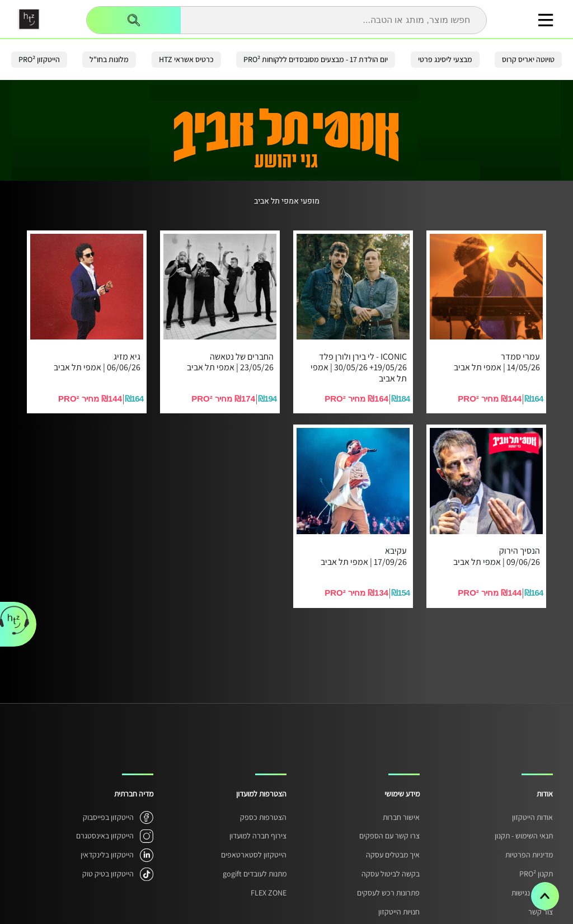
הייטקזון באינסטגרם (105, 836)
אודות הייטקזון (532, 817)
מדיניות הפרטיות (529, 855)
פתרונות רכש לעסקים (388, 893)
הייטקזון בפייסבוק (108, 817)
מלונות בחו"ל (109, 59)
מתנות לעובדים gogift (255, 874)
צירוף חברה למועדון (258, 836)
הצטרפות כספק (263, 817)
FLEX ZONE (269, 893)
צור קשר (541, 912)
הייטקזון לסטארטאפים (254, 855)
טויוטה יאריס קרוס (528, 59)
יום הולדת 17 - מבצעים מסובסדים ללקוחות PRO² (316, 59)
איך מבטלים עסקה (393, 855)
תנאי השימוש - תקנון (524, 836)
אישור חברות (401, 817)
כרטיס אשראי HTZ (186, 59)
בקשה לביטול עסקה (391, 874)
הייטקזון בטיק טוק (108, 874)
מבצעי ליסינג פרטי (445, 59)
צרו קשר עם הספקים (389, 836)
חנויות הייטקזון (399, 912)
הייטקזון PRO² (39, 59)
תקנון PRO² (536, 874)
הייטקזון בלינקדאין (107, 855)
